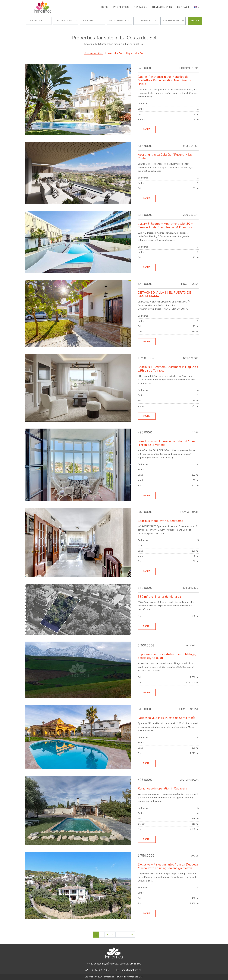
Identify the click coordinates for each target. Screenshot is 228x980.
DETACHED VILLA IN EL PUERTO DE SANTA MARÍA (164, 294)
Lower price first (114, 53)
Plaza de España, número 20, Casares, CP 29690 (114, 964)
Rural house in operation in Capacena (162, 789)
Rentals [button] (139, 7)
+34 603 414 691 (100, 970)
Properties (121, 7)
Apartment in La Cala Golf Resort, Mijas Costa (165, 157)
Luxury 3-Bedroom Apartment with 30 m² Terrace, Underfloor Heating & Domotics (166, 226)
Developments (162, 7)
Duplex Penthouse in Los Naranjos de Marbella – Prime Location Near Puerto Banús (164, 80)
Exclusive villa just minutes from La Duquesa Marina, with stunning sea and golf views (168, 866)
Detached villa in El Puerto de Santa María (166, 718)
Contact (183, 7)
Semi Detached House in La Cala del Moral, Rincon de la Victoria (167, 443)
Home (105, 7)
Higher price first (135, 53)
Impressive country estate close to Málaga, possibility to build (167, 656)
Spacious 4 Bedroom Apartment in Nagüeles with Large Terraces (168, 369)
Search (195, 21)
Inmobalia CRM (136, 977)
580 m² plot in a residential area (159, 597)
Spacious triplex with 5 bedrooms (160, 521)
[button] (197, 7)
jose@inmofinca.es (131, 970)
